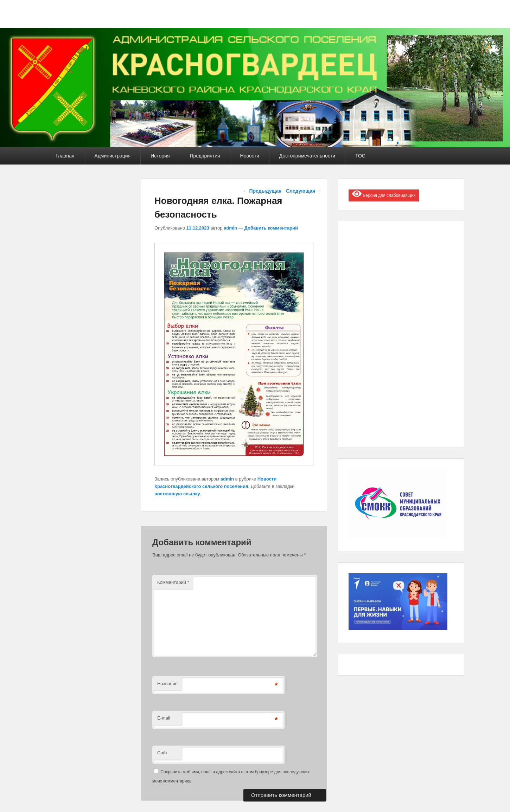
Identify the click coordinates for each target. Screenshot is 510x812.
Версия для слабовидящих (384, 194)
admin (230, 228)
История (160, 156)
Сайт (162, 753)
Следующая (304, 191)
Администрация (112, 156)
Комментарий (173, 582)
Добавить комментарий (271, 228)
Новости (250, 156)
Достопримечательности (307, 156)
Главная (65, 156)
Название (167, 684)
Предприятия (205, 156)
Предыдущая (262, 191)
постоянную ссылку (177, 494)
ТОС (360, 156)
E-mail (164, 718)
